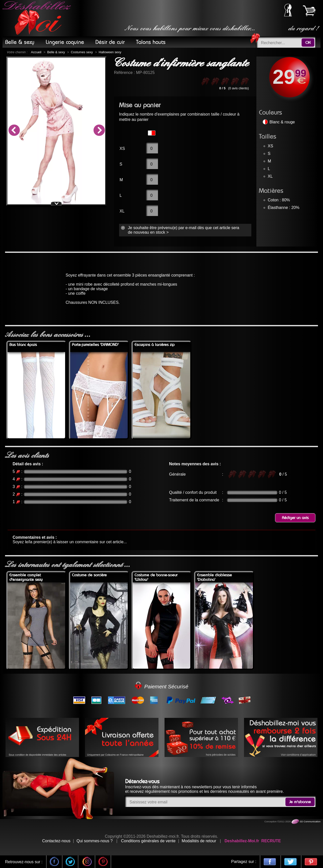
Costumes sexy (82, 52)
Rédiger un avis (295, 518)
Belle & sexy (56, 52)
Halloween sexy (110, 52)
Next (99, 131)
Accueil (36, 52)
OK (308, 43)
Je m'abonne (300, 802)
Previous (14, 131)
